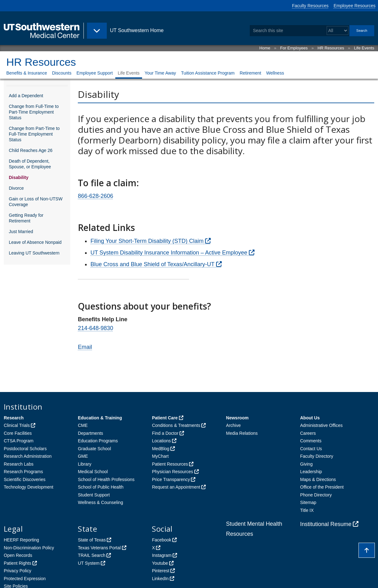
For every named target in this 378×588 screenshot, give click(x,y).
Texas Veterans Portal (99, 548)
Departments (90, 433)
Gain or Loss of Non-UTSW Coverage (36, 202)
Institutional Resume (326, 524)
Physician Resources (172, 472)
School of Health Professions (106, 479)
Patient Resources (170, 464)
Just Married (21, 232)
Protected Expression (25, 579)
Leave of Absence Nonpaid (35, 242)
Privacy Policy (17, 571)
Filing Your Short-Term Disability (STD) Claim (147, 241)
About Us (310, 418)
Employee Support (95, 73)
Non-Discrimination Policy (29, 548)
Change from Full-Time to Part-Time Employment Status (34, 112)
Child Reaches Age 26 (31, 150)
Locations (161, 441)
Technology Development (29, 487)
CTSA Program (19, 441)
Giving (306, 464)
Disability (19, 177)
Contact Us (311, 449)
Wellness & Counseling (100, 502)
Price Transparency (171, 479)
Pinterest (160, 571)
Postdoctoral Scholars (25, 449)
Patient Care (165, 418)
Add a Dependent (26, 96)
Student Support (94, 495)
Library (85, 464)
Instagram (162, 555)
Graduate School (94, 449)
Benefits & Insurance (27, 73)
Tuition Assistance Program (208, 73)
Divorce (16, 188)
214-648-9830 (95, 328)
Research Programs (23, 472)
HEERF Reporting (21, 540)
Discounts (62, 73)
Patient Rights (17, 563)
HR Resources (331, 48)
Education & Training (100, 418)
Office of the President (322, 487)
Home (265, 48)
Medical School (93, 472)
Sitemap (308, 502)
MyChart (160, 456)
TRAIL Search (92, 555)
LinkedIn (160, 579)
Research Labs (19, 464)
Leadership (311, 472)
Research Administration (28, 456)
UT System (89, 563)
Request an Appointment (176, 487)
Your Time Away (160, 73)
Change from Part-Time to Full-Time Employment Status (34, 134)
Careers (308, 433)
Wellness (275, 73)
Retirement (250, 73)
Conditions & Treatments (176, 425)
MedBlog (160, 449)
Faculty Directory (317, 456)
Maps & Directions (318, 479)
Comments (311, 441)
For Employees (294, 48)
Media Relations (242, 433)
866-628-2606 (95, 196)
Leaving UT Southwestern (34, 253)
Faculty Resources (310, 6)
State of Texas (92, 540)
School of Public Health (101, 487)
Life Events (364, 48)
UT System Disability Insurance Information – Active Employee (169, 253)
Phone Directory (316, 495)
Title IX (307, 510)
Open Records (18, 555)
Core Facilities (18, 433)
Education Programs (98, 441)
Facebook (161, 540)
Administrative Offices (321, 425)
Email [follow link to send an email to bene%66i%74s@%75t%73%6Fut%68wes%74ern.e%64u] (85, 347)
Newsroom (238, 418)
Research (14, 418)
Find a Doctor (165, 433)
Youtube (160, 563)
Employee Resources (355, 6)
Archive (234, 425)
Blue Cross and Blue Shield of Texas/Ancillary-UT (152, 264)
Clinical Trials (17, 425)
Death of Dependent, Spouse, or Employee (30, 164)
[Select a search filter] (338, 31)
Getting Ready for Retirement (26, 218)
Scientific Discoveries (25, 479)
